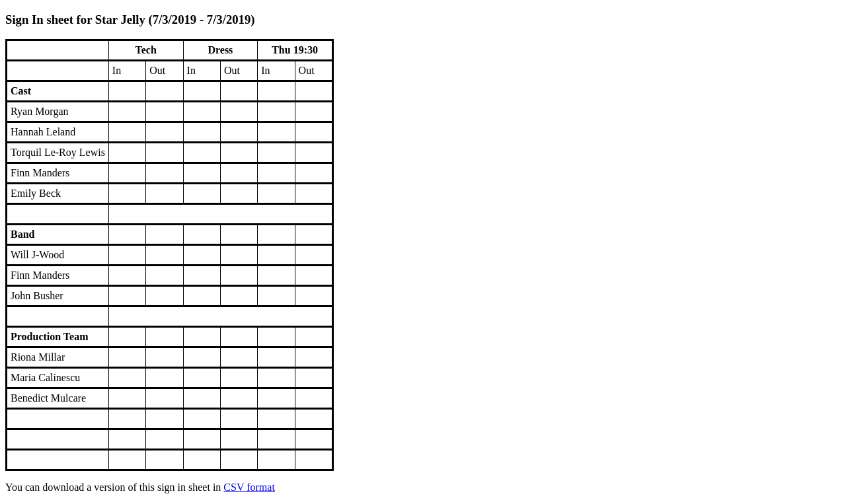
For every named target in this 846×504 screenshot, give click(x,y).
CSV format (249, 487)
